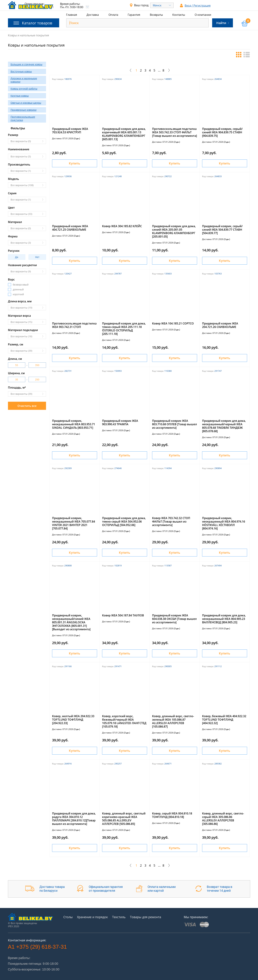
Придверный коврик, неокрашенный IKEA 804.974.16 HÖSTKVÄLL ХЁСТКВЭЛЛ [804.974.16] (224, 523)
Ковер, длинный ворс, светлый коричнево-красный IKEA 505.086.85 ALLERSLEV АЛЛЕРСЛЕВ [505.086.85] (124, 819)
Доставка (93, 15)
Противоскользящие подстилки (23, 118)
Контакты (179, 15)
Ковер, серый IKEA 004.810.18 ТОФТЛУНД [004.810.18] (172, 815)
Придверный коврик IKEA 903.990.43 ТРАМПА (120, 422)
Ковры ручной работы (24, 89)
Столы (68, 917)
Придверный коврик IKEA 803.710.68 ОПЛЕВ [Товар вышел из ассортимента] (175, 424)
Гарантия (134, 15)
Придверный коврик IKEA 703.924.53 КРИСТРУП (70, 131)
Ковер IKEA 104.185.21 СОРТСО (173, 323)
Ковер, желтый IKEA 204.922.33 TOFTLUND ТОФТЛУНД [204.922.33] (73, 720)
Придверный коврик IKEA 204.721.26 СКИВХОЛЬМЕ (220, 325)
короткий (18, 294)
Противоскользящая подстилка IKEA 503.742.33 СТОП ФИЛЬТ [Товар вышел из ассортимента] (175, 132)
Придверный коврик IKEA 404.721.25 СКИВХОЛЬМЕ (70, 228)
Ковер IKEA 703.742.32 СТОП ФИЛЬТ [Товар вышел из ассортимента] (171, 522)
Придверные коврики (24, 110)
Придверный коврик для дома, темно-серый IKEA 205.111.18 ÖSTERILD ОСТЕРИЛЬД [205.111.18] (124, 329)
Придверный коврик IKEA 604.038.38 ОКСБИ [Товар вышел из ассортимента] (174, 619)
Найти (223, 23)
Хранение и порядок (92, 917)
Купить (74, 163)
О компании (203, 15)
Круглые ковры (20, 96)
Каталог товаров (33, 23)
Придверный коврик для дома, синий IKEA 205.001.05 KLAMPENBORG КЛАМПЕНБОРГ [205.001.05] (174, 231)
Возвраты (156, 15)
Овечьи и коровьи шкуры (26, 103)
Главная (72, 15)
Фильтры (18, 128)
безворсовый (21, 285)
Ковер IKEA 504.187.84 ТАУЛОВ (123, 615)
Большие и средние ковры (26, 64)
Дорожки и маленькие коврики (24, 80)
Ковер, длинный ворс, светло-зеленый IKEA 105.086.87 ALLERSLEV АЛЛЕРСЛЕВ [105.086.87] (173, 721)
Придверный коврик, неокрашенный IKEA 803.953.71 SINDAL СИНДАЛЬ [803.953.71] (74, 424)
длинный (18, 289)
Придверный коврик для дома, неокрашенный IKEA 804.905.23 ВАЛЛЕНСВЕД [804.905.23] (224, 619)
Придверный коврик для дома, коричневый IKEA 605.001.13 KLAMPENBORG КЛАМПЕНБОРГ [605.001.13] (124, 134)
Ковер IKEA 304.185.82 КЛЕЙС (122, 226)
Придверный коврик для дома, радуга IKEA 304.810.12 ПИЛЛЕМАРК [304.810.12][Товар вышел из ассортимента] (74, 819)
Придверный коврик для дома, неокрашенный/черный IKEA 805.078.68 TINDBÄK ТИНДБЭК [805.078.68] (224, 426)
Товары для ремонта (146, 917)
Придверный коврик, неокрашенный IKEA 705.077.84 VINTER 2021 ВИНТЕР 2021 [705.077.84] (74, 523)
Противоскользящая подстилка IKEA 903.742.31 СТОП (74, 325)
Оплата (113, 15)
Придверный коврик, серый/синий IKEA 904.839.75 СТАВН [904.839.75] (222, 132)
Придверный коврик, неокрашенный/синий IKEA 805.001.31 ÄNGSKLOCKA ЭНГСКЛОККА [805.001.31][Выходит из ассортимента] (71, 622)
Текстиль (119, 917)
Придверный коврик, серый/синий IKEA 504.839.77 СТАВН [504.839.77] (222, 230)
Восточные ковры (21, 71)
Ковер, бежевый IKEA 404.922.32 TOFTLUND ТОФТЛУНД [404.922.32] (224, 720)
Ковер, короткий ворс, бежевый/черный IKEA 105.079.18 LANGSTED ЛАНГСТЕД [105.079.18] (124, 721)
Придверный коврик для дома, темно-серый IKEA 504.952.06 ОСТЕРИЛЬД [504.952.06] (124, 522)
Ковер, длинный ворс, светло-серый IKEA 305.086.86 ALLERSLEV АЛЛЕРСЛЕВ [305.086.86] (223, 819)
